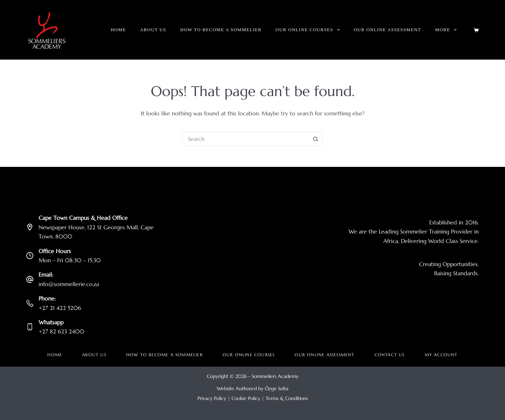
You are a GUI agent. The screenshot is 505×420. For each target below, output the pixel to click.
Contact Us (390, 355)
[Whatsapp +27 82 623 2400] (30, 327)
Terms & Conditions (287, 398)
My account (441, 355)
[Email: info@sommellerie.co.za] (30, 279)
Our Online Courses (309, 30)
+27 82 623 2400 (61, 331)
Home (118, 30)
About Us (153, 30)
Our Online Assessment (388, 30)
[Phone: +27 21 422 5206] (30, 303)
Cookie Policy (246, 398)
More (447, 30)
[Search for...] (245, 139)
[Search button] (316, 139)
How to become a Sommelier (221, 30)
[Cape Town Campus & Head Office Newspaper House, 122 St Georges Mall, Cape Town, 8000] (30, 227)
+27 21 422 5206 (60, 308)
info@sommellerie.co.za (69, 284)
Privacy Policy (212, 398)
